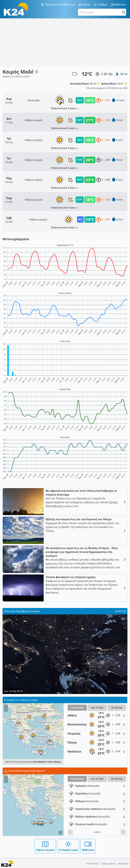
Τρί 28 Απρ (117, 708)
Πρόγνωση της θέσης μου (58, 5)
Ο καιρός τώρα (68, 846)
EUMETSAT (121, 611)
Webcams (118, 5)
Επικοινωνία (93, 863)
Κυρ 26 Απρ (77, 708)
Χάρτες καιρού (45, 846)
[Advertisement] (65, 42)
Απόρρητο (123, 863)
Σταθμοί (100, 5)
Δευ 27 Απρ (97, 708)
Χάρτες (84, 5)
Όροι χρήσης (109, 863)
